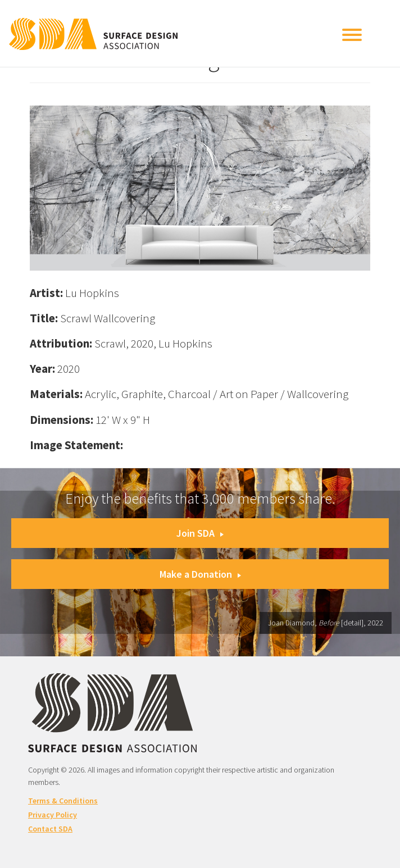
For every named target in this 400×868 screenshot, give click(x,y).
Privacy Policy (53, 815)
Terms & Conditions (63, 801)
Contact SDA (50, 829)
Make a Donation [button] (200, 574)
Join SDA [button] (200, 533)
